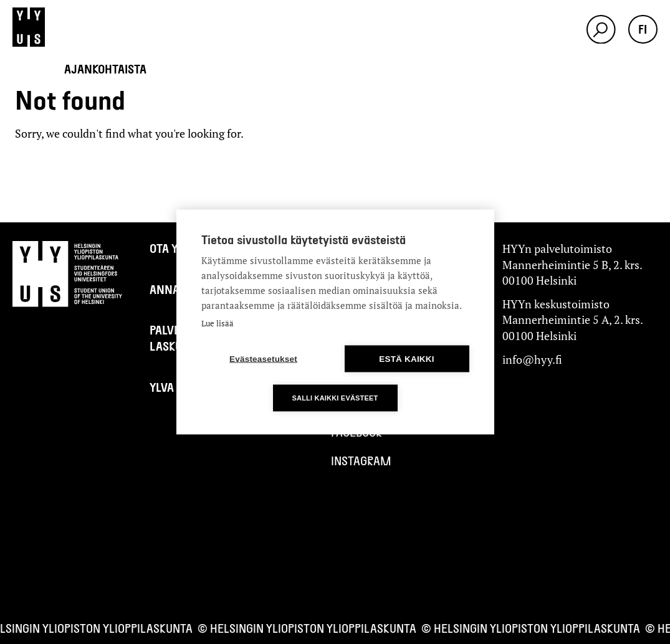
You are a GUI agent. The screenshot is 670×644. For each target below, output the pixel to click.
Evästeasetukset (263, 359)
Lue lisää (218, 323)
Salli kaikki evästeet (335, 398)
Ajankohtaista (105, 69)
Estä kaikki (406, 359)
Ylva (162, 387)
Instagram (361, 461)
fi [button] (643, 29)
